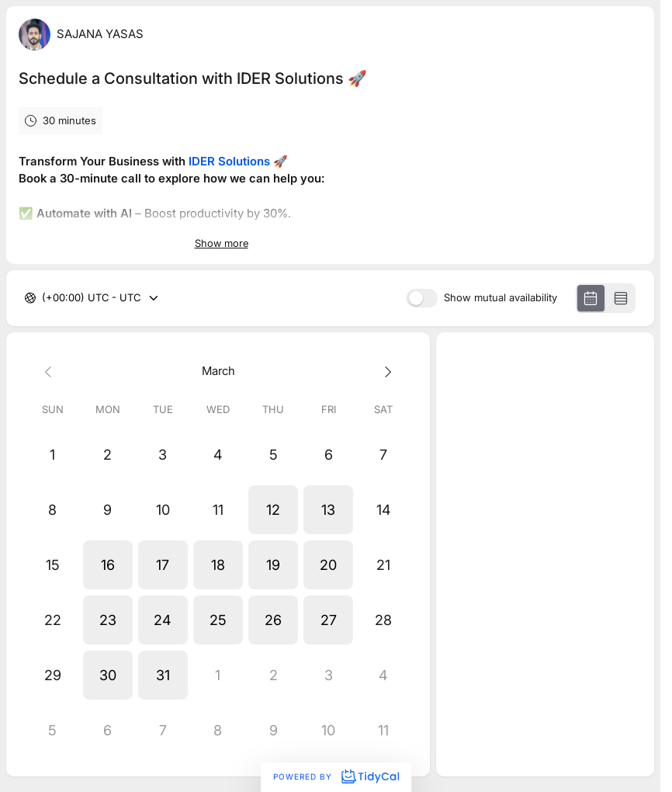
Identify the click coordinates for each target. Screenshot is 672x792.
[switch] (422, 298)
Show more (222, 243)
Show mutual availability (501, 298)
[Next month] (384, 372)
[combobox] (43, 298)
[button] (274, 510)
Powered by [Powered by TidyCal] (336, 776)
